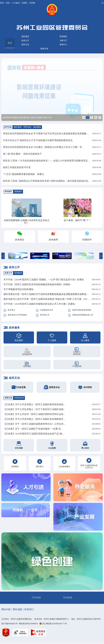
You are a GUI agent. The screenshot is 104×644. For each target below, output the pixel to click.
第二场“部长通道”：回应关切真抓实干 (22, 154)
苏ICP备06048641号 (9, 624)
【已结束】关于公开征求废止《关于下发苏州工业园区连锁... (34, 409)
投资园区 (63, 36)
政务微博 (53, 240)
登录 (2, 3)
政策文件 (8, 273)
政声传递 (8, 127)
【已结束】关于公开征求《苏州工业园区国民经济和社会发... (34, 414)
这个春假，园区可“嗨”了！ (77, 220)
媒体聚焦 (37, 127)
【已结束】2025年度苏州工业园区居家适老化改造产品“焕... (34, 434)
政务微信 (20, 240)
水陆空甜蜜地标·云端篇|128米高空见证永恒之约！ (27, 222)
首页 (10, 43)
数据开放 (44, 49)
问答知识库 (19, 398)
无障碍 (24, 3)
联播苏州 (87, 240)
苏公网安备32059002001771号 (55, 624)
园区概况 (25, 36)
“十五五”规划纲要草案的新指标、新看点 (24, 174)
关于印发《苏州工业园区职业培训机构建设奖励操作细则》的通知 (37, 284)
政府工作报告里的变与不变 (17, 167)
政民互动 (25, 45)
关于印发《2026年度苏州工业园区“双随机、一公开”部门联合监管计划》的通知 (44, 280)
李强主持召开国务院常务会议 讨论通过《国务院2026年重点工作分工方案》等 (42, 147)
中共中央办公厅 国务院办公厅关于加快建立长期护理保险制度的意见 (38, 140)
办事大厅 (63, 41)
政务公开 (25, 41)
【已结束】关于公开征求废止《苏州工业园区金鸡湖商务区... (34, 419)
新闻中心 (63, 45)
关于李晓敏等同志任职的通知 (18, 289)
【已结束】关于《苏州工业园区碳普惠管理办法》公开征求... (34, 424)
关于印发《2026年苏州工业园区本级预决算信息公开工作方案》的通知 (39, 304)
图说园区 (8, 192)
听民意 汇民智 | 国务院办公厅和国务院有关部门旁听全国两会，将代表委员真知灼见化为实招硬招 (52, 181)
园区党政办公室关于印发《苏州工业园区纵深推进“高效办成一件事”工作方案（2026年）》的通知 (53, 299)
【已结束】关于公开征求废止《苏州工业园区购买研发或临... (34, 404)
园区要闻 (18, 127)
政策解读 (18, 273)
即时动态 (27, 127)
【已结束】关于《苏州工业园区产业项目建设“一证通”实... (33, 429)
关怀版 (32, 3)
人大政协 (16, 3)
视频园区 (18, 192)
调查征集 (8, 398)
